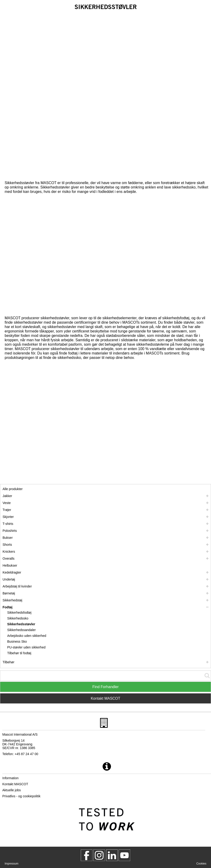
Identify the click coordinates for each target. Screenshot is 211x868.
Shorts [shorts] (7, 545)
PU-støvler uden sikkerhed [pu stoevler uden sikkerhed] (26, 647)
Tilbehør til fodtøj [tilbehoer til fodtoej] (19, 653)
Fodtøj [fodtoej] (8, 607)
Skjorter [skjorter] (8, 517)
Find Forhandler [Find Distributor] (105, 687)
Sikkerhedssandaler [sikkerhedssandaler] (21, 630)
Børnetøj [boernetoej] (9, 593)
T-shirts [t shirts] (8, 524)
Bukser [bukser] (8, 538)
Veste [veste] (7, 503)
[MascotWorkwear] (87, 855)
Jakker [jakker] (7, 496)
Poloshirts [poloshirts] (10, 531)
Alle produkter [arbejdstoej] (13, 489)
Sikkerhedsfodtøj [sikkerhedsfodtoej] (19, 613)
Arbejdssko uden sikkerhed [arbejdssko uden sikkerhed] (27, 636)
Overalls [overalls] (8, 558)
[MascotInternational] (124, 855)
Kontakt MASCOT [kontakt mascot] (15, 784)
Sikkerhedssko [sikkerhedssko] (18, 618)
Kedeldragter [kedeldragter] (12, 572)
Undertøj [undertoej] (9, 579)
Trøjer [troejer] (7, 510)
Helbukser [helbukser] (10, 565)
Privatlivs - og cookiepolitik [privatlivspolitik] (21, 796)
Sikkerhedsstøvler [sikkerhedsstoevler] (21, 624)
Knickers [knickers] (9, 552)
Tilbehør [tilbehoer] (8, 662)
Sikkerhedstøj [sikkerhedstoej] (12, 600)
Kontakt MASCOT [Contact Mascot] (105, 698)
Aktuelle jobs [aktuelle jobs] (11, 790)
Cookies (201, 864)
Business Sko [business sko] (17, 641)
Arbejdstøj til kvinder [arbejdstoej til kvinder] (17, 586)
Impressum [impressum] (11, 864)
